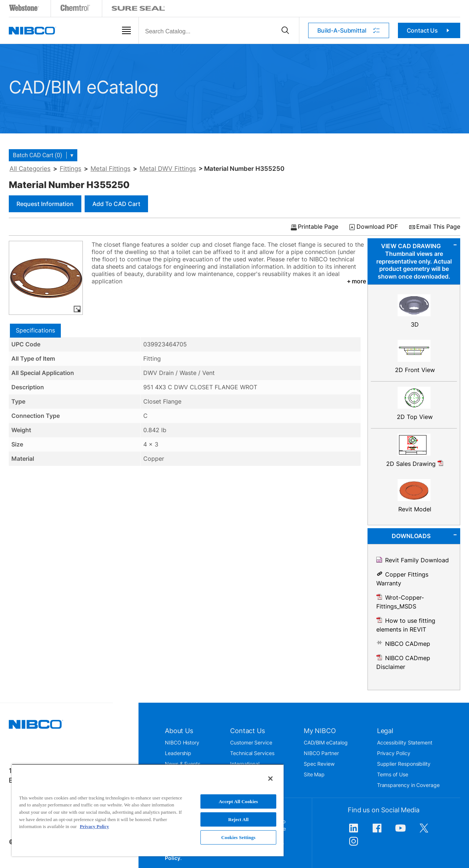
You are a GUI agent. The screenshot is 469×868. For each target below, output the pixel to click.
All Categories (30, 169)
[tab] (35, 331)
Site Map (314, 774)
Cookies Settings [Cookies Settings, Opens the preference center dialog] (238, 837)
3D (415, 324)
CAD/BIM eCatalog (326, 742)
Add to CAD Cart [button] (116, 204)
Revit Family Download (417, 560)
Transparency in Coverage (408, 785)
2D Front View (415, 370)
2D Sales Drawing (415, 464)
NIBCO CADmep (408, 644)
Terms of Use (393, 774)
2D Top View (415, 417)
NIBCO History (182, 742)
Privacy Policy (394, 753)
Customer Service (251, 742)
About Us (179, 731)
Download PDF (377, 227)
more (356, 281)
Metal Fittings (110, 169)
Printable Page (318, 227)
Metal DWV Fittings (168, 169)
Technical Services (252, 753)
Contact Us (429, 30)
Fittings (71, 169)
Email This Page (438, 227)
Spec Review (319, 764)
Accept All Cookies (238, 801)
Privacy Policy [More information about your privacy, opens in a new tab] (95, 826)
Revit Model (415, 509)
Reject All (239, 819)
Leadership (178, 753)
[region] (148, 810)
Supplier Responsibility (404, 764)
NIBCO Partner (321, 753)
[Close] (270, 779)
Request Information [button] (45, 204)
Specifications (35, 330)
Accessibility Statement (405, 742)
